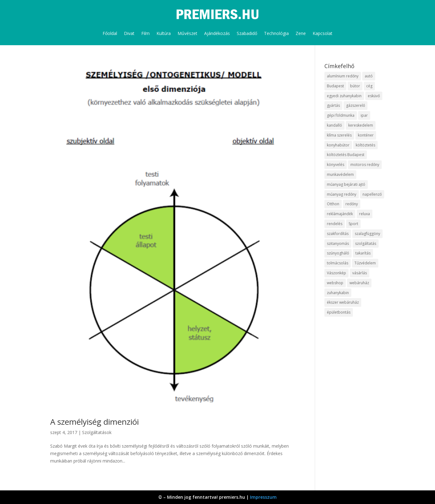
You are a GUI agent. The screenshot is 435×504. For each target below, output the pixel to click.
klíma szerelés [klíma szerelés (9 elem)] (339, 135)
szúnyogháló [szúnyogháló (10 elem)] (338, 253)
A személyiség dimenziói (94, 422)
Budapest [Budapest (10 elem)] (335, 86)
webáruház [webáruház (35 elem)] (359, 283)
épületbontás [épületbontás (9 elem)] (339, 312)
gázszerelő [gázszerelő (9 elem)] (356, 105)
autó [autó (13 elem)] (369, 76)
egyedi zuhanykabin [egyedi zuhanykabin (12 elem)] (344, 96)
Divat (129, 33)
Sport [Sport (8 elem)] (353, 224)
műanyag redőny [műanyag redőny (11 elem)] (342, 194)
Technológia (276, 33)
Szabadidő (247, 33)
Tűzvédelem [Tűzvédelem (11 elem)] (365, 263)
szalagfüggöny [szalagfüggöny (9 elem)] (367, 234)
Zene (301, 33)
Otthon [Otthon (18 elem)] (333, 204)
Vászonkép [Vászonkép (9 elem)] (336, 273)
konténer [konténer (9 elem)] (366, 135)
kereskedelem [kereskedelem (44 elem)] (361, 125)
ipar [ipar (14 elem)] (364, 115)
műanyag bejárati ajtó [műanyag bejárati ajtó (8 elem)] (346, 184)
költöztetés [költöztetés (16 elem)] (365, 145)
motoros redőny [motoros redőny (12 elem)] (365, 165)
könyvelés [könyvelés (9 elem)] (336, 165)
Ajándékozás (217, 33)
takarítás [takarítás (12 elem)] (363, 253)
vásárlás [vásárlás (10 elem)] (360, 273)
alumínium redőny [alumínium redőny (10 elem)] (343, 76)
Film (145, 33)
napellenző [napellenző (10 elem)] (372, 194)
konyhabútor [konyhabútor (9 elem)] (338, 145)
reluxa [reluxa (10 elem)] (365, 214)
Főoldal (110, 33)
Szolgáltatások (97, 432)
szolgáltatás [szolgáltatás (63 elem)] (366, 243)
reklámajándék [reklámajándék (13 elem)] (340, 214)
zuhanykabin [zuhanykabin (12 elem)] (338, 293)
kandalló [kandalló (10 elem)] (334, 125)
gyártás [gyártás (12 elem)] (333, 105)
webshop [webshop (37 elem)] (335, 283)
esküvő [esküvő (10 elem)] (374, 96)
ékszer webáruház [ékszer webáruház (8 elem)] (343, 302)
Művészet (187, 33)
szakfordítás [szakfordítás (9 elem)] (338, 234)
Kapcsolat (323, 33)
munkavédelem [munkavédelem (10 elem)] (340, 174)
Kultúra (164, 33)
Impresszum (263, 497)
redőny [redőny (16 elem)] (352, 204)
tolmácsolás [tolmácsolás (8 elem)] (338, 263)
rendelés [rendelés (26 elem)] (335, 224)
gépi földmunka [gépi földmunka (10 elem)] (341, 115)
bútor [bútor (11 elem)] (355, 86)
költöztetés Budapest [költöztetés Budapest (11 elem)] (346, 155)
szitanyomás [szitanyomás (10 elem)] (338, 243)
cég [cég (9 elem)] (369, 86)
